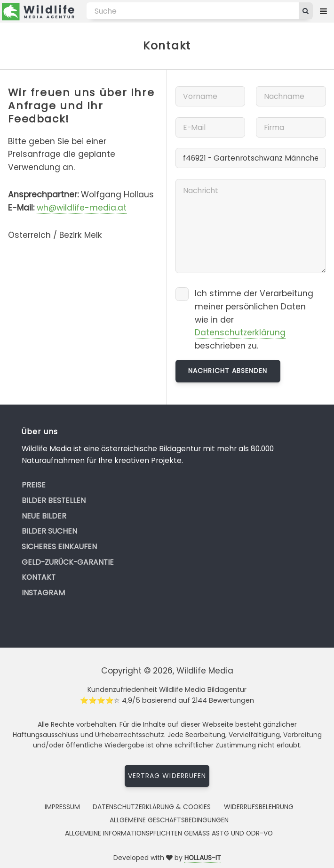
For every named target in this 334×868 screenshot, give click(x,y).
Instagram (43, 593)
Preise (34, 485)
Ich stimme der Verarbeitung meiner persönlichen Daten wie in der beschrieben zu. (254, 320)
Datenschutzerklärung (240, 333)
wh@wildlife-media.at (82, 208)
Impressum (62, 807)
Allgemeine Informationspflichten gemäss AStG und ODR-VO (169, 833)
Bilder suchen (49, 531)
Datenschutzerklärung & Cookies (152, 807)
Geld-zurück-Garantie (68, 562)
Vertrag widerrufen (167, 776)
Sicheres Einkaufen (59, 547)
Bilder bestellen (54, 500)
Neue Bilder (44, 516)
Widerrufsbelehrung (259, 807)
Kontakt (39, 577)
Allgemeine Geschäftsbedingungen (169, 820)
